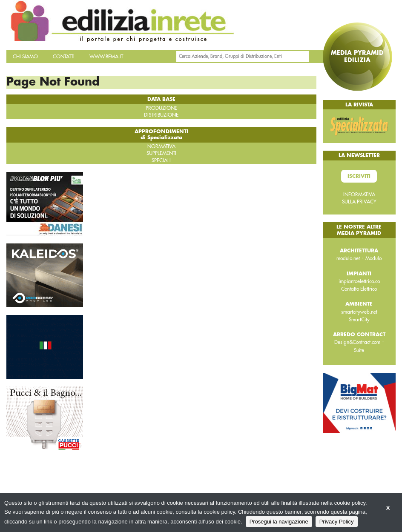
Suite (359, 350)
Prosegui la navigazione (279, 522)
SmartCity (359, 320)
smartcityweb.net (359, 312)
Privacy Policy (337, 522)
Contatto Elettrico (359, 289)
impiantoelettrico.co (359, 281)
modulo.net (348, 258)
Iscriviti (359, 176)
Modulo (373, 258)
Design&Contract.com (357, 342)
